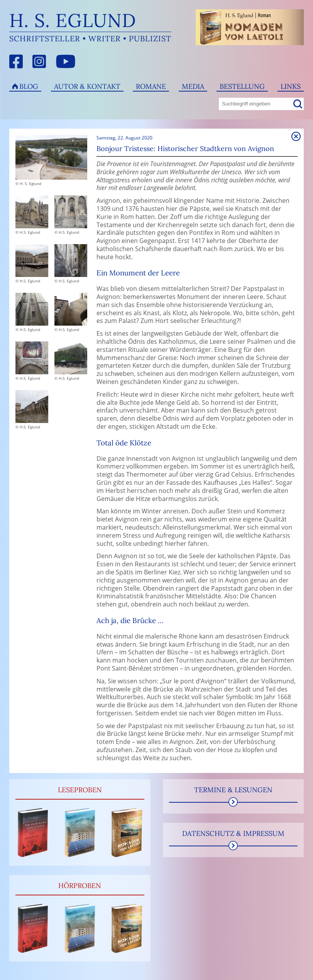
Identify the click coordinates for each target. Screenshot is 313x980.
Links (291, 86)
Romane (151, 86)
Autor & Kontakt (87, 86)
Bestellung (242, 86)
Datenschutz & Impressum (233, 833)
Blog (29, 86)
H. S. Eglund (73, 20)
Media (193, 86)
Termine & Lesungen (233, 790)
